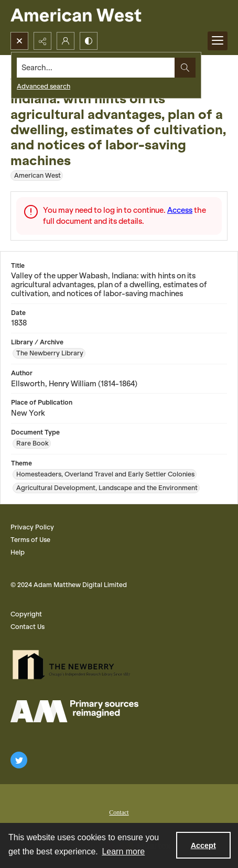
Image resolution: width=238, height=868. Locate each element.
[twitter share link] (19, 760)
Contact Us (28, 627)
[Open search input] (19, 41)
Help (18, 552)
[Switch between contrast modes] (89, 41)
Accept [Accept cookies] (203, 845)
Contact (119, 812)
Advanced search (44, 86)
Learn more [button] (123, 851)
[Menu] (218, 41)
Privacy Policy (32, 527)
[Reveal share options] (42, 41)
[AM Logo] (74, 711)
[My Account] (66, 41)
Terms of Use (30, 540)
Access (180, 210)
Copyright (26, 614)
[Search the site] (96, 68)
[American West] (94, 16)
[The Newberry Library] (74, 665)
